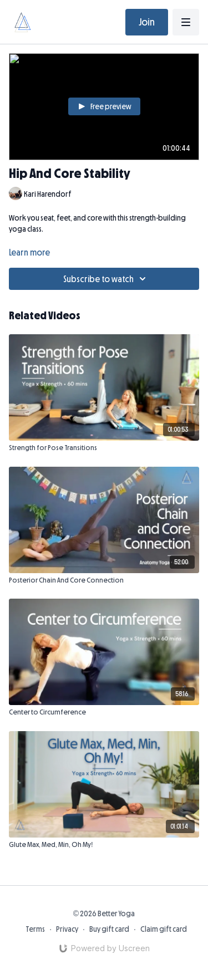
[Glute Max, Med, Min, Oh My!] (104, 845)
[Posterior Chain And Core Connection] (104, 580)
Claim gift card (164, 929)
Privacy (67, 929)
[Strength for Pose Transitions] (104, 448)
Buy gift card (109, 929)
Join (147, 22)
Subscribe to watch (106, 279)
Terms (35, 929)
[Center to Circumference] (104, 712)
